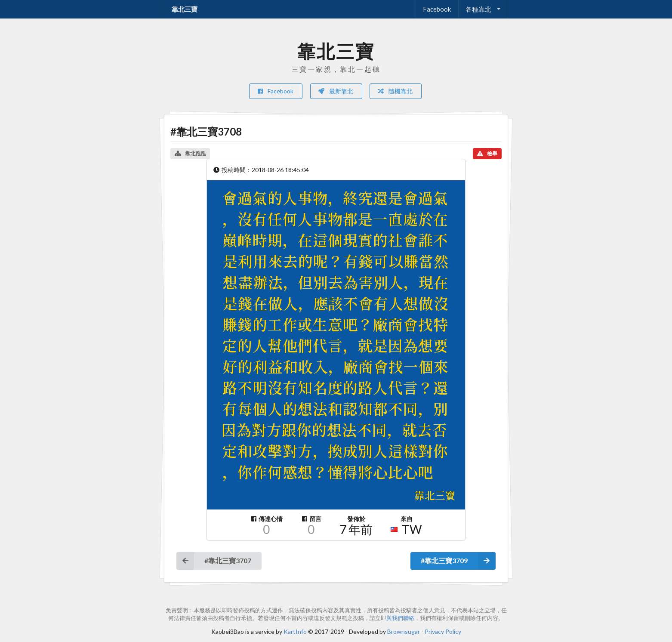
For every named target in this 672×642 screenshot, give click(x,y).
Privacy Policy (443, 631)
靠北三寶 (185, 9)
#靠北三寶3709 (458, 561)
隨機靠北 (395, 91)
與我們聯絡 (400, 618)
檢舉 (487, 153)
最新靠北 (336, 91)
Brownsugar (404, 631)
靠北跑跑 (190, 153)
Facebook (437, 9)
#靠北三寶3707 (214, 561)
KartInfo (295, 631)
